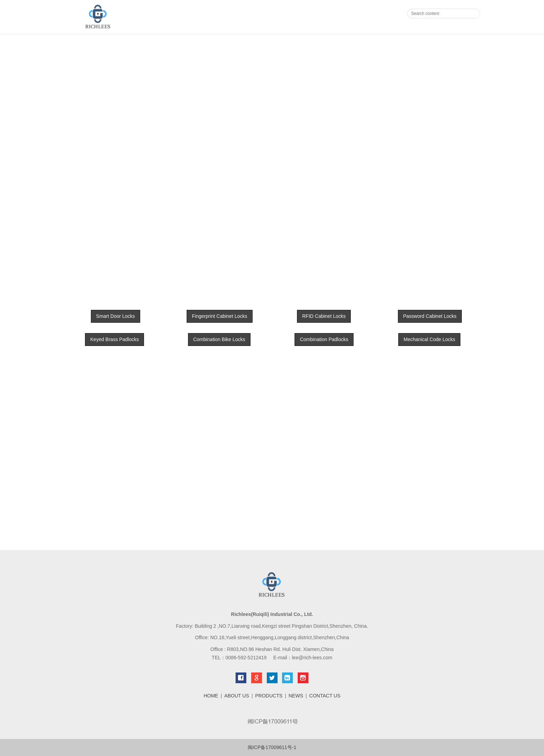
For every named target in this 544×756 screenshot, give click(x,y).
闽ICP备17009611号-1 (272, 747)
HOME (211, 696)
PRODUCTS (269, 696)
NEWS (296, 696)
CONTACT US (325, 696)
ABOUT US (237, 696)
